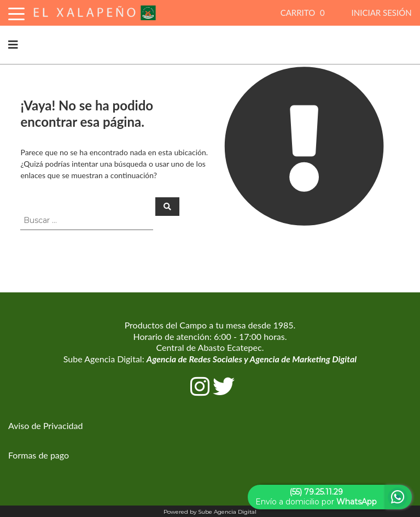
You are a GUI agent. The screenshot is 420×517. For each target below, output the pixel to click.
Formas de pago (39, 455)
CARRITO (304, 13)
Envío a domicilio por (316, 497)
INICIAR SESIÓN (382, 13)
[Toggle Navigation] (16, 12)
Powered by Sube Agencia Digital (210, 512)
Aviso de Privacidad (45, 425)
